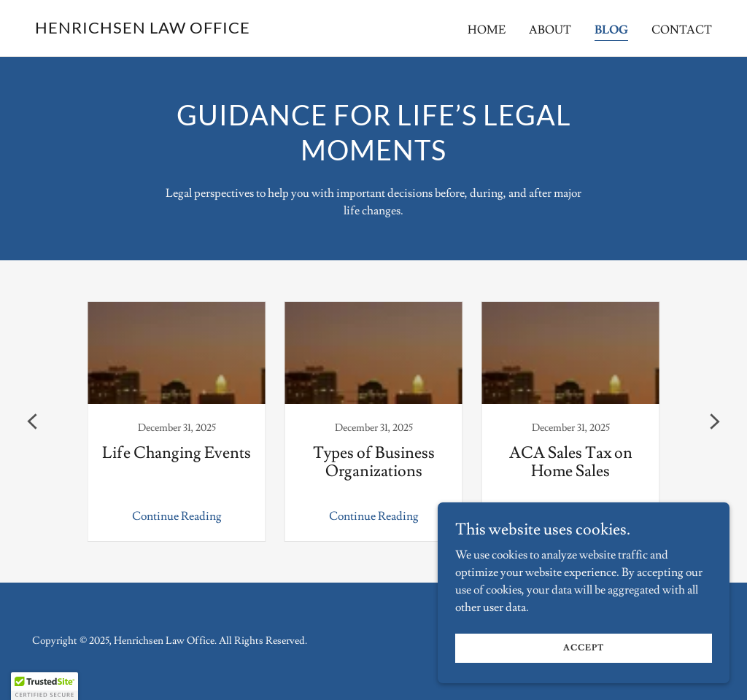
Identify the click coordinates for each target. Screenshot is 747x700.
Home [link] (487, 30)
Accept (584, 648)
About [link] (550, 30)
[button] (44, 686)
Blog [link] (611, 30)
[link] (143, 30)
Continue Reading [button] (177, 516)
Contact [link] (682, 30)
